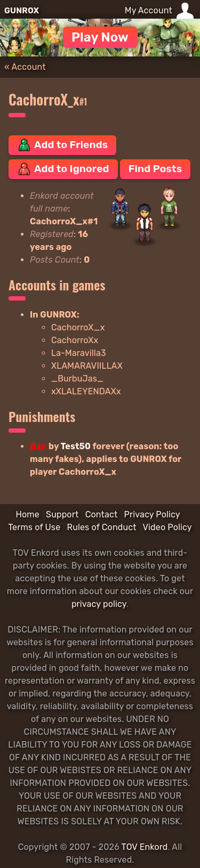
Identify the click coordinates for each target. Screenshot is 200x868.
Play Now (100, 37)
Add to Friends (62, 145)
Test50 (75, 446)
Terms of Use (34, 527)
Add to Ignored (63, 169)
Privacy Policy (152, 514)
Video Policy (167, 527)
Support (62, 514)
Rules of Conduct (102, 527)
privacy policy (99, 604)
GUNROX (22, 11)
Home (27, 514)
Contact (102, 514)
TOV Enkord (145, 847)
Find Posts (155, 169)
